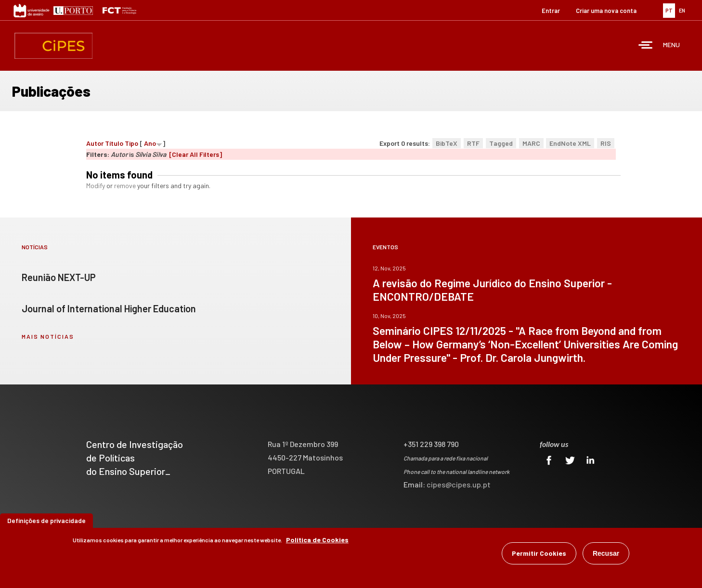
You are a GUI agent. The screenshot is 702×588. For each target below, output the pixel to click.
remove (125, 185)
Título (114, 143)
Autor (95, 143)
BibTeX (447, 143)
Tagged (501, 143)
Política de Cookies (317, 541)
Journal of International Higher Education (109, 308)
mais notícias (48, 336)
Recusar (606, 555)
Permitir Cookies (539, 555)
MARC (531, 143)
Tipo (131, 143)
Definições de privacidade (46, 522)
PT (669, 10)
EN (682, 10)
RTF (473, 143)
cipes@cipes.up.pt (459, 484)
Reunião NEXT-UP (59, 277)
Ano (150, 143)
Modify (96, 185)
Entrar (551, 11)
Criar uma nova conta (606, 11)
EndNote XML (570, 143)
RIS (606, 143)
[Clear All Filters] (195, 154)
